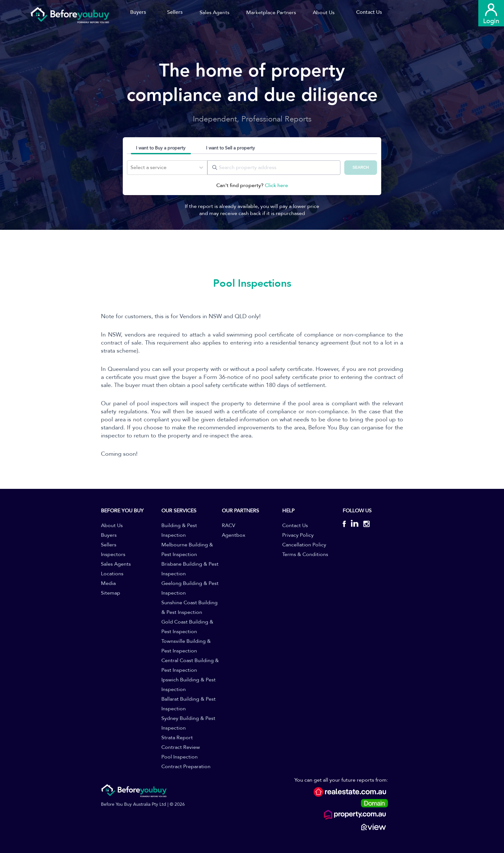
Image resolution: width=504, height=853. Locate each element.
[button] (217, 13)
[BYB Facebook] (347, 525)
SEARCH (361, 167)
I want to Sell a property (230, 148)
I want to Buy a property (161, 148)
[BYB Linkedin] (355, 525)
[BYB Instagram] (364, 525)
